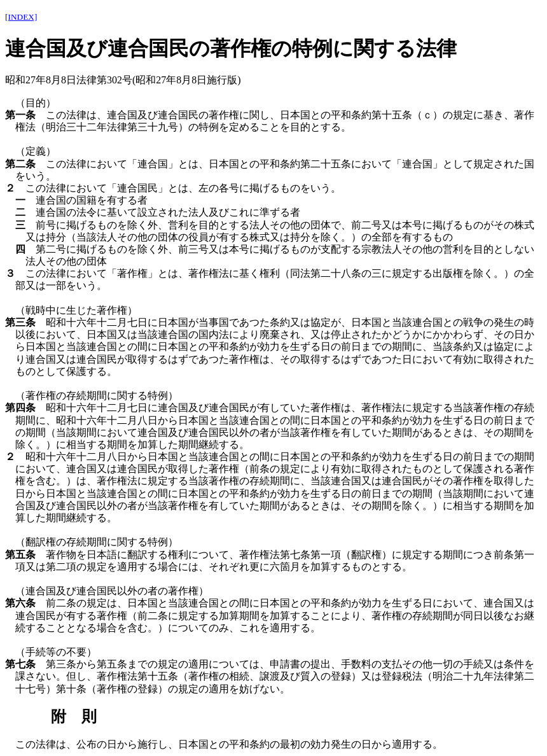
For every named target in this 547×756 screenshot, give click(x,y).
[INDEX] (21, 17)
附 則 (74, 717)
